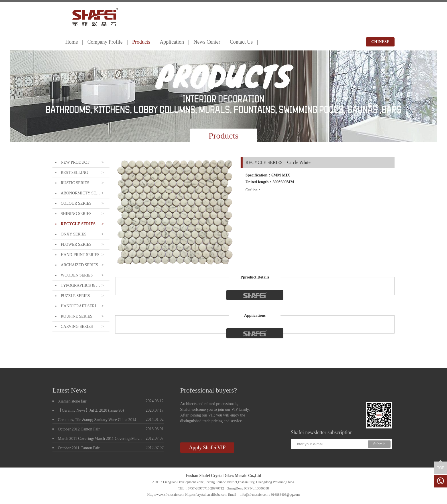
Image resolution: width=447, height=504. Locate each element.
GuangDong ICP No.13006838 (248, 488)
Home (72, 42)
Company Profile (105, 42)
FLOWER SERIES (76, 244)
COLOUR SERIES (76, 203)
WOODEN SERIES (77, 275)
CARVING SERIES (77, 327)
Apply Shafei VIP (207, 448)
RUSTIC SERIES (75, 183)
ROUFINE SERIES (77, 316)
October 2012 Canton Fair (79, 429)
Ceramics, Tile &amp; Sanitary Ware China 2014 (97, 420)
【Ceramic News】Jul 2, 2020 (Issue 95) (91, 410)
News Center (207, 42)
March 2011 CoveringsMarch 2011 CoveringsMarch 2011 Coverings (101, 439)
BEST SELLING (74, 173)
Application (172, 42)
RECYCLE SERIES (78, 224)
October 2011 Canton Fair (79, 448)
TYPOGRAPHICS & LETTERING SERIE (80, 285)
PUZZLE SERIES (75, 296)
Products (141, 42)
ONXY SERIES (74, 234)
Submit (379, 444)
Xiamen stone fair (72, 401)
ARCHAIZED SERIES (79, 265)
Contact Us (241, 42)
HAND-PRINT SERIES (80, 255)
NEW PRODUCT (75, 162)
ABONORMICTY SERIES (80, 193)
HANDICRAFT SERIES (80, 306)
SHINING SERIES (76, 214)
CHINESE (380, 42)
